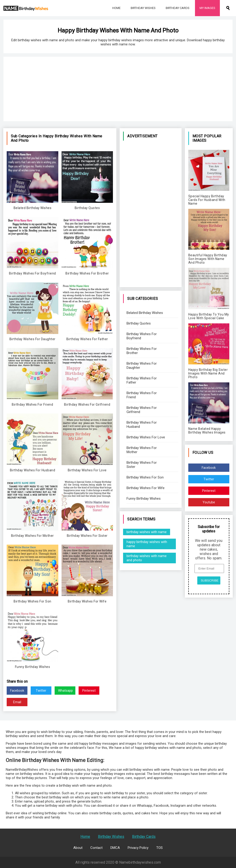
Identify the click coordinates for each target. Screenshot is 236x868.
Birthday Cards (178, 8)
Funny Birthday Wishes (144, 499)
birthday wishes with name (147, 532)
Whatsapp (65, 691)
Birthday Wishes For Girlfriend (142, 410)
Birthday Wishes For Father (142, 380)
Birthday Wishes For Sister (142, 465)
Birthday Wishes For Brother (142, 351)
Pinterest (89, 691)
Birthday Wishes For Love (146, 437)
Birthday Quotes (139, 323)
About (78, 848)
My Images (207, 8)
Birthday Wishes (143, 8)
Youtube (209, 502)
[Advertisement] (118, 89)
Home (116, 8)
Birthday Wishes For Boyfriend (142, 336)
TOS (159, 848)
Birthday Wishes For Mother (142, 450)
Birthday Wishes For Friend (142, 395)
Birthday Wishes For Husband (142, 425)
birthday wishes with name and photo (147, 558)
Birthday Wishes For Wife (146, 488)
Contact (96, 848)
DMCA (115, 848)
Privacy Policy (138, 848)
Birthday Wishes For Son (145, 477)
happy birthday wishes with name (147, 544)
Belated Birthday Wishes (145, 313)
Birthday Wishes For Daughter (142, 366)
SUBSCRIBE (210, 580)
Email (17, 702)
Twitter (41, 691)
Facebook (17, 691)
